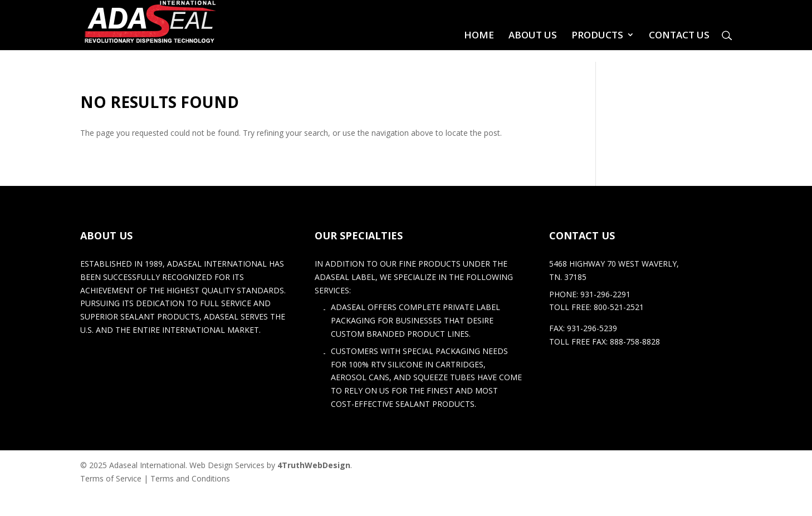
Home (479, 35)
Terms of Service (111, 478)
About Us (533, 35)
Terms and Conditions (190, 478)
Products (597, 35)
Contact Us (679, 35)
